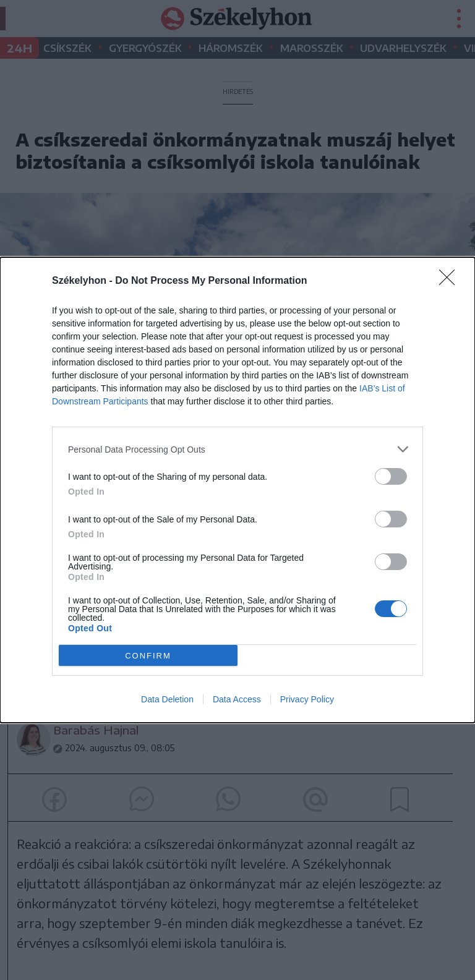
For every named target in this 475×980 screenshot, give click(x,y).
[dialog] (237, 490)
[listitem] (237, 449)
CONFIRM (148, 656)
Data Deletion (167, 699)
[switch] (391, 476)
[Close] (451, 281)
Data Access (237, 699)
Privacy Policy (307, 699)
